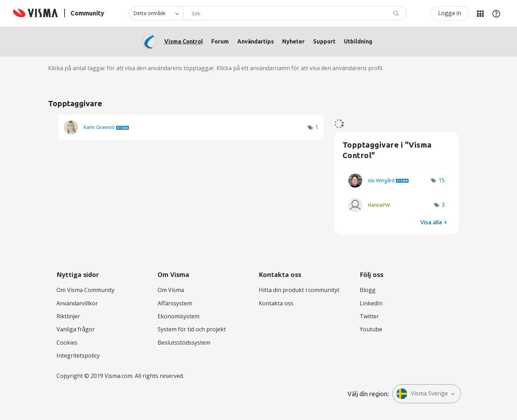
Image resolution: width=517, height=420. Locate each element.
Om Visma (171, 290)
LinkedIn (371, 303)
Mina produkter (480, 13)
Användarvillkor (77, 303)
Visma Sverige (422, 394)
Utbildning (358, 41)
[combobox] (295, 13)
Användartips (256, 41)
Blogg (368, 290)
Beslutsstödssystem (184, 343)
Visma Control (184, 41)
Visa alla (431, 222)
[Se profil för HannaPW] (379, 205)
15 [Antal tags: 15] (442, 180)
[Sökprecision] (156, 13)
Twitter (369, 316)
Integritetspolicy (78, 355)
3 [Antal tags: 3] (443, 205)
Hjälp (496, 13)
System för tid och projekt (192, 329)
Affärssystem (175, 303)
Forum (220, 41)
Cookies (67, 343)
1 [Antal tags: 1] (317, 127)
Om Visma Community (85, 290)
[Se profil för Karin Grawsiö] (99, 127)
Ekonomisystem (178, 316)
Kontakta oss (276, 303)
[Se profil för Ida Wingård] (381, 180)
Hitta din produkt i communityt (299, 290)
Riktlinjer (68, 316)
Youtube (371, 329)
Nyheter (293, 41)
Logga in (450, 13)
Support (324, 41)
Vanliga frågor (76, 329)
